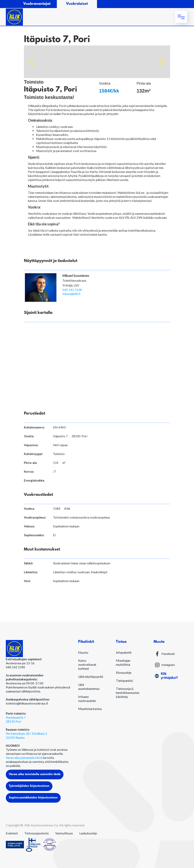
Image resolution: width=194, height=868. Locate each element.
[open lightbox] (97, 62)
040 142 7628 (72, 290)
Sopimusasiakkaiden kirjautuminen (33, 798)
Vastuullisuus (64, 833)
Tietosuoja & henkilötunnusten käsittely (128, 693)
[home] (14, 17)
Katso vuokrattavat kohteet (87, 664)
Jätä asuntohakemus (89, 687)
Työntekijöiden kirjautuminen (29, 786)
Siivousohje (124, 672)
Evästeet (12, 833)
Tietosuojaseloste (37, 833)
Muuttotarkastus (90, 709)
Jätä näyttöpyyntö (91, 676)
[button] (181, 17)
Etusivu (83, 652)
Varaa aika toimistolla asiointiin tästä (35, 774)
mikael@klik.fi (71, 294)
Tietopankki (124, 681)
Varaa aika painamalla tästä (24, 758)
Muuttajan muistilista (123, 662)
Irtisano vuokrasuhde (87, 699)
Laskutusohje (88, 833)
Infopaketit (124, 652)
